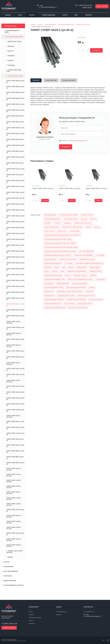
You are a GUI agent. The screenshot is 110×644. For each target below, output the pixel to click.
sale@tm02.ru (90, 612)
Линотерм (11, 46)
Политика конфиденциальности (10, 641)
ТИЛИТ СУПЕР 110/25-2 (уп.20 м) (14, 487)
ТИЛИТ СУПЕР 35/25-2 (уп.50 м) (15, 269)
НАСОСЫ (7, 562)
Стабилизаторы (100, 279)
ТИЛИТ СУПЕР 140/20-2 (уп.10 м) (14, 546)
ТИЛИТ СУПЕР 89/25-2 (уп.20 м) (15, 463)
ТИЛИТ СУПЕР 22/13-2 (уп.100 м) (13, 381)
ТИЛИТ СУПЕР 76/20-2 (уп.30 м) (15, 258)
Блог (76, 15)
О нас (20, 15)
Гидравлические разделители (53, 263)
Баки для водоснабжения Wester (76, 287)
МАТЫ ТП (11, 51)
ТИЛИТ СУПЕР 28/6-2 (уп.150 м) (15, 217)
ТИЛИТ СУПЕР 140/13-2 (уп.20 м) (14, 540)
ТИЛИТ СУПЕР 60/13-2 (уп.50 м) (15, 134)
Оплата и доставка (49, 15)
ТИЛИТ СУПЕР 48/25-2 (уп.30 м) (15, 99)
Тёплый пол (90, 292)
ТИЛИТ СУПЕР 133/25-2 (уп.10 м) (14, 528)
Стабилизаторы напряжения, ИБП (54, 279)
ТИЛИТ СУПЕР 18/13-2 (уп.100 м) (13, 363)
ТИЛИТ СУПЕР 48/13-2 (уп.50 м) (15, 87)
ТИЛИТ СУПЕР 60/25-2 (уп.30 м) (15, 81)
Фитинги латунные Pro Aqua (86, 296)
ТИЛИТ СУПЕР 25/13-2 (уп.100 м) (13, 416)
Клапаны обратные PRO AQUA (76, 300)
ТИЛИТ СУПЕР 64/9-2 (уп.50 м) (15, 164)
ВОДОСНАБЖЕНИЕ (10, 581)
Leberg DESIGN (82, 267)
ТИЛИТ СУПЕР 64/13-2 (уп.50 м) (15, 146)
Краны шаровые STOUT (85, 304)
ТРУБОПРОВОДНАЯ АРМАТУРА (14, 585)
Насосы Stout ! (62, 231)
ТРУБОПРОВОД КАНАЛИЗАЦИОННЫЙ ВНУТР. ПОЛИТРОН (62, 235)
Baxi (64, 267)
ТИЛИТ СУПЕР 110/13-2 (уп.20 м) (14, 469)
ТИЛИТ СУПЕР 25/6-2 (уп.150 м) (15, 428)
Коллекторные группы (96, 300)
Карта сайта (22, 641)
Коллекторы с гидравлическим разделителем (89, 263)
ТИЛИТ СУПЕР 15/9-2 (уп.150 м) (15, 340)
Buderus (71, 267)
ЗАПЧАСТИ (48, 267)
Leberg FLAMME (95, 267)
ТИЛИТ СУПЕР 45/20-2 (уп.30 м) (15, 311)
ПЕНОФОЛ (11, 56)
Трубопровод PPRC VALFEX (66, 296)
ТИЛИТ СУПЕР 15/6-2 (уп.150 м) (15, 375)
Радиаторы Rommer (96, 271)
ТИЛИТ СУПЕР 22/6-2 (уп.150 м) (15, 387)
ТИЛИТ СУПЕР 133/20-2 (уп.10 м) (14, 522)
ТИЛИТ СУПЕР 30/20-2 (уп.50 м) (15, 222)
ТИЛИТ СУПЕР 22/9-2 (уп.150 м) (15, 405)
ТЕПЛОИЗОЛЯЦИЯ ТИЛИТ (15, 37)
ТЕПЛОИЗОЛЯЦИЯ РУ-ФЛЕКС (12, 31)
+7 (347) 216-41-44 (84, 5)
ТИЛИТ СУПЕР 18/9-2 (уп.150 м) (15, 316)
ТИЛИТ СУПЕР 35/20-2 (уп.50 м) (15, 264)
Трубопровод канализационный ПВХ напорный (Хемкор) (61, 247)
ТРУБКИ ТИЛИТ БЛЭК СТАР (14, 71)
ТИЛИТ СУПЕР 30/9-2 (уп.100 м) (15, 246)
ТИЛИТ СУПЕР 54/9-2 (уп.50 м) (15, 117)
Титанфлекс (11, 65)
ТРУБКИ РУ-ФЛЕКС (87, 215)
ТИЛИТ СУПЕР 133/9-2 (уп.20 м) (15, 534)
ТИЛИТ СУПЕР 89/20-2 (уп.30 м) (15, 452)
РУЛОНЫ (11, 60)
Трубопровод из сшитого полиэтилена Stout (70, 292)
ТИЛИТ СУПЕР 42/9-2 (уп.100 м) (15, 299)
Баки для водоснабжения (80, 284)
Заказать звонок (87, 7)
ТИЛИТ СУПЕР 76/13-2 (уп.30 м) (15, 187)
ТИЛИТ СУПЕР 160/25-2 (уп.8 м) (15, 358)
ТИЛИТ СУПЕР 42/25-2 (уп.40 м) (15, 305)
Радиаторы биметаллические (53, 275)
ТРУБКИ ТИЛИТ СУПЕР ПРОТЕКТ (14, 552)
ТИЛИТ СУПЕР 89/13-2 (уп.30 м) (15, 446)
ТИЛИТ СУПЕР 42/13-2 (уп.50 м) (15, 275)
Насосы (59, 615)
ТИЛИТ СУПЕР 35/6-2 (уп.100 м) (15, 199)
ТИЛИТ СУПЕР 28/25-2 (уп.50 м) (15, 211)
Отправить (66, 147)
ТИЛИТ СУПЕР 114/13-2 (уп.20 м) (14, 475)
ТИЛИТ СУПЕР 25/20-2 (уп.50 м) (15, 410)
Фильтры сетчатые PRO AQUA (78, 308)
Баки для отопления (50, 259)
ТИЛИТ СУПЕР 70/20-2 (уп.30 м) (15, 181)
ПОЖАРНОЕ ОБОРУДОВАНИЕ (83, 255)
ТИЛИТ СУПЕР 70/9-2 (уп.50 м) (15, 175)
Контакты (89, 15)
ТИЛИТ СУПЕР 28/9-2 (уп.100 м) (15, 228)
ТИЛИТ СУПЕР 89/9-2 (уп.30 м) (15, 457)
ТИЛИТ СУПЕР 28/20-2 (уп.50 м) (15, 205)
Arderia (57, 267)
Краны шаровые (69, 304)
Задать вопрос (102, 6)
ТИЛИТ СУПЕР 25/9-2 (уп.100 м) (15, 422)
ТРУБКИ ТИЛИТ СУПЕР (16, 76)
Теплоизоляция (61, 612)
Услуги (65, 15)
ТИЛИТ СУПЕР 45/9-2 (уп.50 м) (15, 140)
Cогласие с (74, 141)
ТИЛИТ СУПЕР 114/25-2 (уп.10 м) (14, 504)
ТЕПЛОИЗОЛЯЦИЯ (10, 26)
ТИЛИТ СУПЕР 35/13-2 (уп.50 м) (15, 252)
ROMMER (93, 275)
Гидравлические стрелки (87, 259)
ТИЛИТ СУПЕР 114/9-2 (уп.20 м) (15, 510)
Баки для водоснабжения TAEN (54, 287)
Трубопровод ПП (49, 296)
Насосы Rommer (49, 231)
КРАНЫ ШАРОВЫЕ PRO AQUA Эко (55, 308)
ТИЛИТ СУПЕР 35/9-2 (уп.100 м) (15, 287)
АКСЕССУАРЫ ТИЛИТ (15, 41)
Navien (46, 271)
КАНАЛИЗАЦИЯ (9, 567)
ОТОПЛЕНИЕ (8, 576)
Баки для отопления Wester (68, 259)
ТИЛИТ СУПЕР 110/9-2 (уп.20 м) (15, 434)
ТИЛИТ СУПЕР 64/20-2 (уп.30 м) (15, 158)
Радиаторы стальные (80, 275)
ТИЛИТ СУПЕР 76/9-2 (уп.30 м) (15, 440)
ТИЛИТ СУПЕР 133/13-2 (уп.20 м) (14, 516)
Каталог (32, 15)
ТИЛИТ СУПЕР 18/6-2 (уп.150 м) (15, 369)
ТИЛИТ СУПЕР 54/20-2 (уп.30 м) (15, 105)
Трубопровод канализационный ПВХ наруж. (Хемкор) (60, 251)
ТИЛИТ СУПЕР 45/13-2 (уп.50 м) (15, 293)
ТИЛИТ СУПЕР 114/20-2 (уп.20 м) (14, 499)
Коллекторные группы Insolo (53, 304)
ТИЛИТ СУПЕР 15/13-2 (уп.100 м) (13, 322)
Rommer (68, 275)
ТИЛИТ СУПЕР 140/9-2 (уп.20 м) (15, 328)
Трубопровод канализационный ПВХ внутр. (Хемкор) (60, 243)
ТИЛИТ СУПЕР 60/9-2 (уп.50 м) (15, 152)
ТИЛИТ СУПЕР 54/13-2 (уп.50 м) (15, 111)
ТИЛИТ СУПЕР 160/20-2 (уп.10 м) (14, 334)
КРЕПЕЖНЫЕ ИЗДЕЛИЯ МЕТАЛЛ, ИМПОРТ (57, 255)
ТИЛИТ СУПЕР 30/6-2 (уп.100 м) (15, 240)
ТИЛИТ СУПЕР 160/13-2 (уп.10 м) (14, 346)
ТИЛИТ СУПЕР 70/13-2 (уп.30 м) (15, 170)
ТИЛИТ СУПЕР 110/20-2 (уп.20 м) (14, 481)
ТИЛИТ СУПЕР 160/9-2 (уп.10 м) (15, 352)
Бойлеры (92, 287)
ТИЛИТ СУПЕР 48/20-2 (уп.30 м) (15, 93)
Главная (8, 15)
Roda (62, 271)
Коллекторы (69, 263)
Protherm (55, 271)
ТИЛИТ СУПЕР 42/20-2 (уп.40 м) (15, 281)
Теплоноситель (49, 284)
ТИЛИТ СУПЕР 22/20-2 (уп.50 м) (15, 399)
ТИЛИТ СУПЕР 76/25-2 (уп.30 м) (15, 193)
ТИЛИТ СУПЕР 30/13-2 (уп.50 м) (15, 234)
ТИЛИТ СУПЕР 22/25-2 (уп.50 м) (15, 393)
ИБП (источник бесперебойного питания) (80, 279)
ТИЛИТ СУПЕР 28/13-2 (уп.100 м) (13, 493)
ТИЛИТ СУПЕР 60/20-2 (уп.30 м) (15, 128)
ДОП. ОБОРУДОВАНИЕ (11, 571)
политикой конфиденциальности (78, 141)
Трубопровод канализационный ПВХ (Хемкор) (58, 239)
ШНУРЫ (10, 557)
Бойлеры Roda (49, 292)
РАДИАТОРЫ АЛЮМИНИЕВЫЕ (77, 271)
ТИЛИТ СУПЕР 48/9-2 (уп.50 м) (15, 123)
